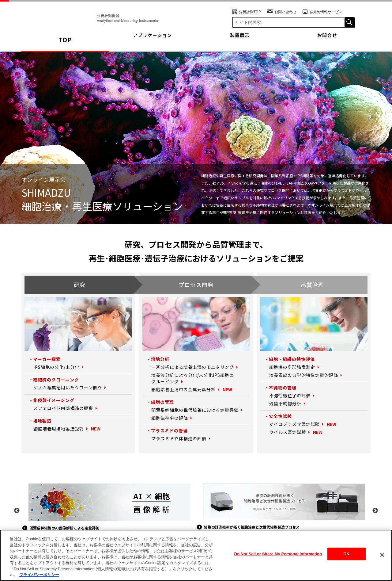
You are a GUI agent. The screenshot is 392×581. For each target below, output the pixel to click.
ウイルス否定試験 (286, 432)
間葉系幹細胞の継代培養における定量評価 (192, 410)
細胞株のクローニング (55, 380)
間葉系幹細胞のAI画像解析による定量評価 (76, 528)
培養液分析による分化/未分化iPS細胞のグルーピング (190, 378)
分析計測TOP (247, 7)
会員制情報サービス (323, 7)
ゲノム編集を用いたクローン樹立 (65, 388)
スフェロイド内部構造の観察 (61, 408)
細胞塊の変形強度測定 (291, 367)
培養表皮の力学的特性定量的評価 (301, 375)
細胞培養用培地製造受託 (57, 429)
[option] (109, 508)
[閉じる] (382, 556)
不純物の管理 (282, 388)
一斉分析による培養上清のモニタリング (190, 367)
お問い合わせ (282, 7)
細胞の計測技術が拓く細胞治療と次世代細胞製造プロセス (266, 527)
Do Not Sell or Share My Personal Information (278, 557)
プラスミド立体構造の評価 (177, 438)
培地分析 (160, 359)
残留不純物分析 (284, 403)
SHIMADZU (72, 14)
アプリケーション (153, 40)
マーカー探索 (46, 359)
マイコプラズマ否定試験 (293, 424)
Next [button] (375, 511)
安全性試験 (280, 416)
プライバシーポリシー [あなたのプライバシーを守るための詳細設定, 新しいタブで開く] (39, 576)
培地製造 (42, 421)
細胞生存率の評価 (168, 418)
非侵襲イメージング (52, 400)
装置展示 (240, 40)
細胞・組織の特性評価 (290, 359)
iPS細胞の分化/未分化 (55, 367)
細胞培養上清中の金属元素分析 (181, 389)
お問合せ (327, 40)
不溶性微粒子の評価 (288, 396)
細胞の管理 (162, 402)
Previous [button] (17, 511)
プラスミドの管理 (168, 430)
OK (346, 557)
